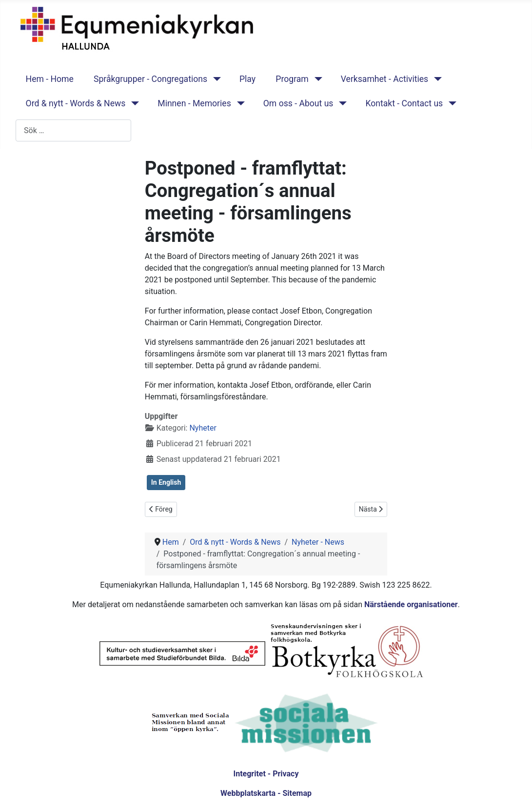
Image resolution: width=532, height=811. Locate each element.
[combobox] (73, 130)
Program (292, 79)
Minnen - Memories (194, 103)
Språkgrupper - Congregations (150, 79)
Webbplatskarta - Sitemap (266, 793)
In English (166, 482)
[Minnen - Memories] (239, 103)
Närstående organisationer (411, 604)
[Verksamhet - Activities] (436, 79)
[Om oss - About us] (341, 103)
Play (247, 79)
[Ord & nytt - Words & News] (133, 103)
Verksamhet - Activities (384, 79)
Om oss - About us (298, 103)
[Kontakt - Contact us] (450, 103)
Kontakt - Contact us (404, 103)
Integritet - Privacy (266, 774)
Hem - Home (50, 79)
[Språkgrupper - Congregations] (215, 79)
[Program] (316, 79)
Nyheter (203, 428)
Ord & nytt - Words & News (76, 103)
